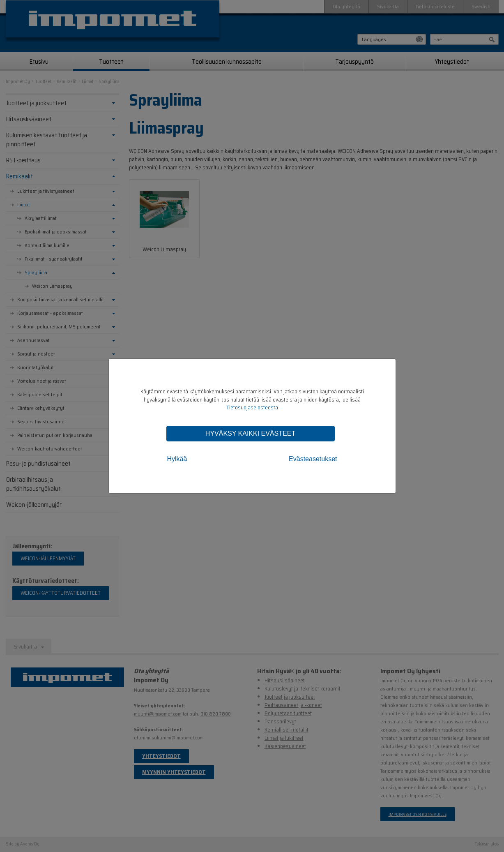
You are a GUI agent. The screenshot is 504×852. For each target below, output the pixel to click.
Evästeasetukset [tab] (313, 459)
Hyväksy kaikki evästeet (250, 433)
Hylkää (177, 459)
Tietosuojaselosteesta (252, 408)
